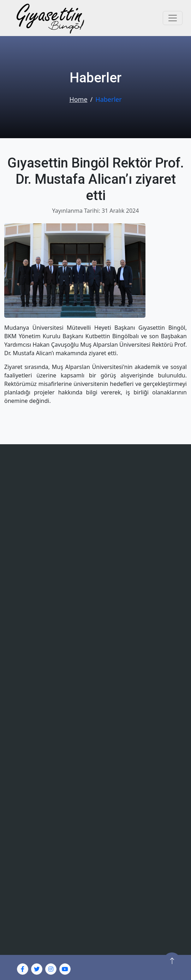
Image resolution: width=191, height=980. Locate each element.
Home (78, 99)
